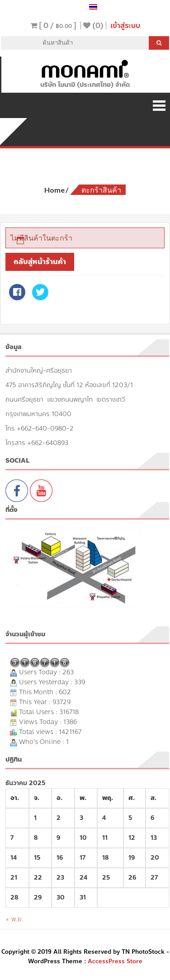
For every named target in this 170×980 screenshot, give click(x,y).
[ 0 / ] (53, 26)
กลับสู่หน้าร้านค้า (40, 262)
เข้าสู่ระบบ (125, 26)
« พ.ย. (14, 919)
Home (54, 190)
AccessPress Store (115, 961)
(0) (93, 26)
